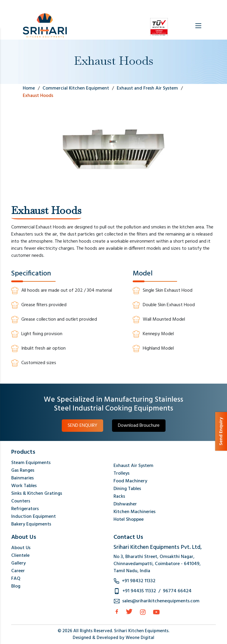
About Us (21, 548)
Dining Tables (127, 489)
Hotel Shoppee (129, 520)
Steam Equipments (31, 463)
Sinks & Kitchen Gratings (37, 494)
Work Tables (24, 486)
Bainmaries (22, 478)
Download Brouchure (139, 426)
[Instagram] (143, 612)
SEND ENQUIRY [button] (82, 426)
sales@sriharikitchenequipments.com (161, 601)
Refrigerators (25, 509)
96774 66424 (177, 591)
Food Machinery (130, 481)
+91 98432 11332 (139, 581)
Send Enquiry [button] (221, 431)
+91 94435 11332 (139, 591)
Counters (21, 501)
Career (18, 571)
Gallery (18, 563)
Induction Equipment (34, 517)
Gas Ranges (23, 471)
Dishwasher (125, 504)
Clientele (20, 556)
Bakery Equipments (31, 524)
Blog (16, 586)
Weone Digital (140, 638)
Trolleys (121, 473)
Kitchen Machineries (134, 512)
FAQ (16, 579)
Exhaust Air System (133, 466)
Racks (119, 497)
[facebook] (117, 611)
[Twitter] (129, 611)
